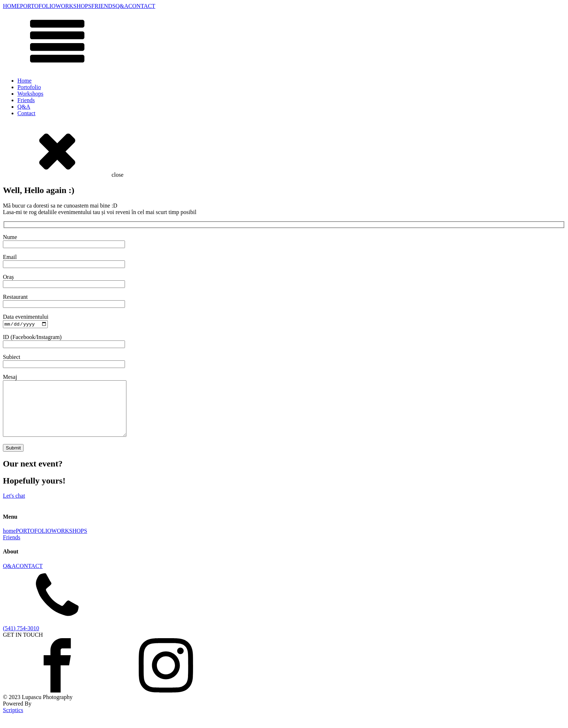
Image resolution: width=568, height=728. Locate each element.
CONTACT (142, 6)
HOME (11, 6)
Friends (26, 100)
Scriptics (13, 722)
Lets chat (14, 508)
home (9, 543)
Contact (26, 113)
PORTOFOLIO (38, 6)
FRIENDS (103, 6)
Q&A (122, 6)
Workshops (30, 94)
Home (24, 81)
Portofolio (29, 87)
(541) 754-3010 (21, 640)
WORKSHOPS (73, 6)
